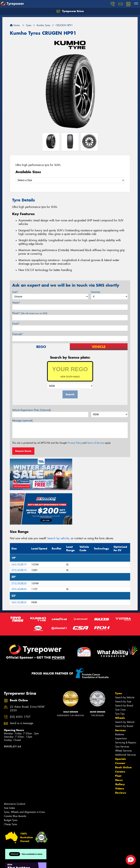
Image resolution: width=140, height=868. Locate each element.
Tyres (119, 657)
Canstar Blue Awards (15, 780)
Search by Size (123, 665)
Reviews (121, 757)
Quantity (96, 292)
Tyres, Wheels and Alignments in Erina (24, 776)
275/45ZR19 (19, 534)
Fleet (118, 740)
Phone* (30, 313)
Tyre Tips (120, 678)
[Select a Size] (70, 180)
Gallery (120, 748)
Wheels (120, 682)
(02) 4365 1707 (20, 681)
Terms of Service (96, 443)
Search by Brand (124, 669)
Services (120, 694)
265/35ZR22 (19, 566)
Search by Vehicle (125, 661)
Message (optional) (22, 421)
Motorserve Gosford (15, 768)
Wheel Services (123, 715)
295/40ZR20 (19, 553)
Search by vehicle (58, 502)
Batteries (120, 698)
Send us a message (21, 687)
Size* (15, 292)
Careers (120, 735)
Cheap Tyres (10, 788)
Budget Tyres (11, 784)
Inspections (121, 702)
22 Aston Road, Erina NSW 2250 (27, 672)
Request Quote (23, 451)
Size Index (9, 772)
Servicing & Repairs (126, 706)
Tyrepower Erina (70, 11)
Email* (16, 324)
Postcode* (18, 334)
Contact (120, 727)
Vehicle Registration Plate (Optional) (31, 410)
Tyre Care (120, 674)
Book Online (123, 731)
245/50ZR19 (19, 528)
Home (15, 25)
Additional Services (125, 719)
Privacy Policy (75, 443)
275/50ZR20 (19, 547)
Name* (16, 303)
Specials (120, 723)
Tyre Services (122, 710)
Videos (120, 752)
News (119, 744)
